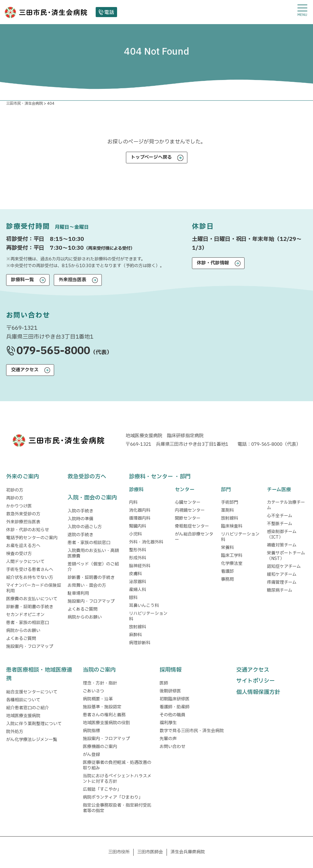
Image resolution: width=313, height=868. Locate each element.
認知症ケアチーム (284, 567)
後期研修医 (170, 691)
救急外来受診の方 (23, 514)
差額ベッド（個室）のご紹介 (93, 567)
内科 (133, 502)
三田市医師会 (150, 852)
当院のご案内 (99, 670)
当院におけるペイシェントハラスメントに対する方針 (117, 779)
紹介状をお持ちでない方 (30, 577)
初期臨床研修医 (175, 699)
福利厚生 (168, 723)
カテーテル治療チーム (286, 505)
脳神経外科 (140, 566)
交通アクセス (25, 370)
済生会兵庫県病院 (188, 852)
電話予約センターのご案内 (32, 538)
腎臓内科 (138, 526)
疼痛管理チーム (282, 582)
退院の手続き (80, 535)
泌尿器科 (138, 582)
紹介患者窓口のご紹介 (28, 708)
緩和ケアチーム (282, 574)
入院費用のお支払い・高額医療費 (93, 553)
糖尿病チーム (280, 590)
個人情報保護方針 (258, 692)
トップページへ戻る (151, 157)
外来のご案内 (23, 477)
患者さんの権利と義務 (104, 715)
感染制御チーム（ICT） (282, 534)
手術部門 (230, 502)
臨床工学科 (232, 556)
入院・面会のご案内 (92, 498)
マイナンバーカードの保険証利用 (34, 588)
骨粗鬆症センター (192, 526)
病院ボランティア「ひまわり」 (114, 797)
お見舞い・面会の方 (87, 585)
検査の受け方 (19, 554)
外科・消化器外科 (146, 542)
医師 (164, 683)
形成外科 (138, 558)
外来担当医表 (72, 280)
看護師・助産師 (175, 707)
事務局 (227, 579)
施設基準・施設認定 (102, 707)
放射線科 (138, 627)
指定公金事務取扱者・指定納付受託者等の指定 (117, 808)
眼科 (133, 598)
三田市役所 (119, 852)
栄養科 (227, 548)
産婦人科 (138, 590)
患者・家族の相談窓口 (28, 623)
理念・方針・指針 (100, 683)
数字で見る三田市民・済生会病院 (192, 731)
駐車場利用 (78, 593)
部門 (226, 490)
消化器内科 (140, 510)
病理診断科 (140, 643)
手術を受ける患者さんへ (30, 570)
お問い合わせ (172, 747)
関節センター (188, 518)
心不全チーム (280, 516)
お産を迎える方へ (23, 546)
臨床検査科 (232, 526)
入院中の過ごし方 (85, 527)
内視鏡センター (190, 510)
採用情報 (171, 670)
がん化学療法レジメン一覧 (32, 740)
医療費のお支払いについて (32, 599)
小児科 (135, 534)
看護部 (227, 571)
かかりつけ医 (19, 506)
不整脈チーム (280, 524)
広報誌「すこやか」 (102, 789)
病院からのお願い (23, 631)
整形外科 (138, 550)
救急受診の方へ (87, 477)
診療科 (136, 490)
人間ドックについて (25, 562)
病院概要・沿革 (98, 699)
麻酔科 (135, 635)
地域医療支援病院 (23, 716)
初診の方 (15, 490)
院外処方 (15, 732)
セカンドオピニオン (25, 615)
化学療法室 (232, 563)
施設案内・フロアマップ (30, 646)
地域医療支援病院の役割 (106, 723)
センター (185, 490)
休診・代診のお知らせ (28, 530)
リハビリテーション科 (148, 616)
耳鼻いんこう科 (144, 606)
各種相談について (23, 700)
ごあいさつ (94, 691)
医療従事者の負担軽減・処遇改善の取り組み (117, 765)
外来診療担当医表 (23, 522)
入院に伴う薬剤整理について (34, 724)
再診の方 (15, 498)
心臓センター (188, 502)
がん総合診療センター (194, 537)
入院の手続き (80, 511)
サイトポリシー (256, 681)
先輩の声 (168, 739)
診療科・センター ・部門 (160, 477)
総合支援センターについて (32, 692)
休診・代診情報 (213, 263)
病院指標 (91, 731)
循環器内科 (140, 518)
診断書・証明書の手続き (30, 607)
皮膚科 (135, 574)
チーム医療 (279, 490)
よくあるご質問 (21, 639)
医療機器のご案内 (100, 747)
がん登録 (91, 755)
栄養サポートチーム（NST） (286, 556)
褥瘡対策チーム (282, 545)
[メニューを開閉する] (302, 11)
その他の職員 (172, 715)
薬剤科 (227, 510)
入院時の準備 (80, 519)
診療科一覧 (22, 280)
